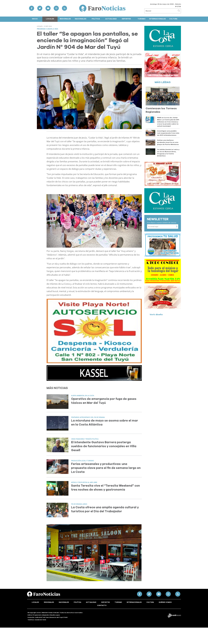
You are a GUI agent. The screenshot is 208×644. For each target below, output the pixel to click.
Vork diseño (156, 315)
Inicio (35, 19)
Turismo (141, 19)
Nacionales (81, 19)
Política (96, 19)
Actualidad (111, 19)
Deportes (126, 19)
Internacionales (157, 19)
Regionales (65, 19)
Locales (50, 19)
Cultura (173, 19)
